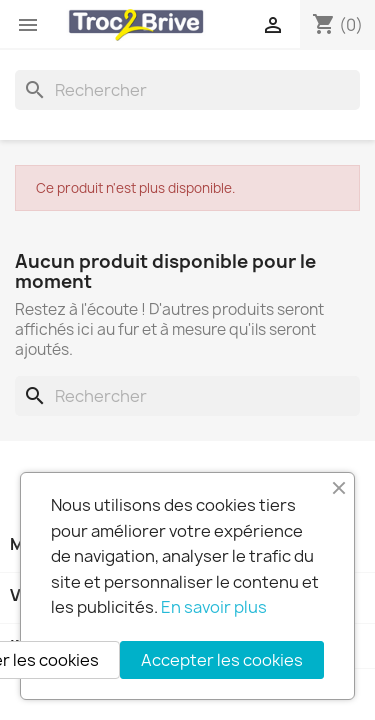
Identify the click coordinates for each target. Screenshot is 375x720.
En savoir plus (214, 607)
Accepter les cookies (222, 660)
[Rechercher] (187, 90)
